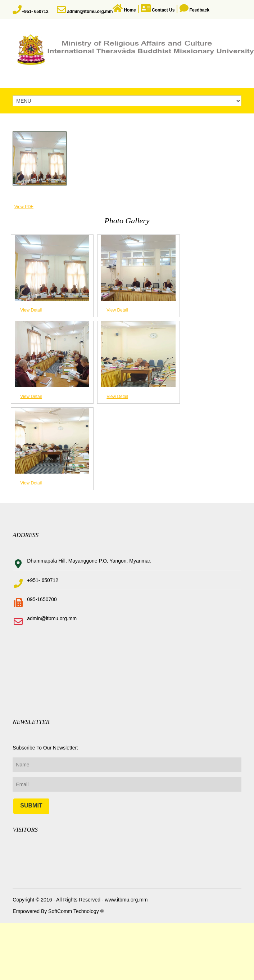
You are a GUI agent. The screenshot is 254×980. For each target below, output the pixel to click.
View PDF (24, 207)
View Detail (31, 310)
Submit (31, 806)
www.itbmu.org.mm (126, 900)
